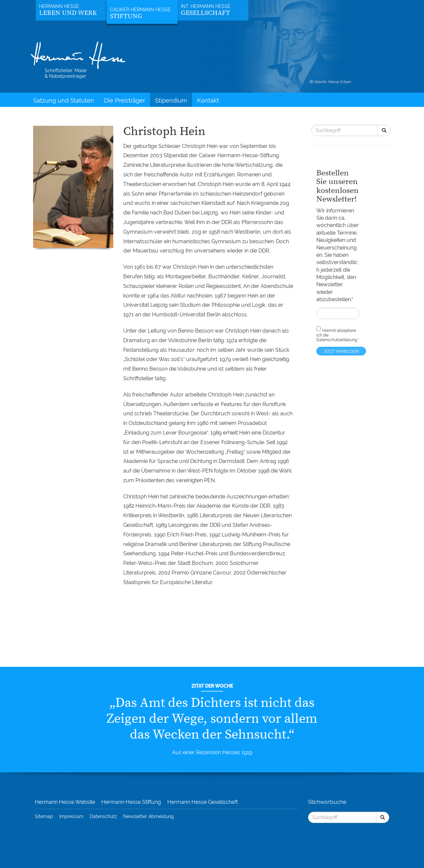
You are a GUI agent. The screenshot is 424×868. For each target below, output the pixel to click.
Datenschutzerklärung (337, 340)
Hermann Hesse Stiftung (131, 802)
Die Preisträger (125, 100)
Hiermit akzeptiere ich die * (338, 334)
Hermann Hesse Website (65, 802)
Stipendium (171, 100)
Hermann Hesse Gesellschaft (203, 802)
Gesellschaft (205, 13)
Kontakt (208, 100)
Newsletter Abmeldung (149, 816)
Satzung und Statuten (64, 100)
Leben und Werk (68, 13)
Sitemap (44, 816)
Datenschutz (103, 816)
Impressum (71, 816)
